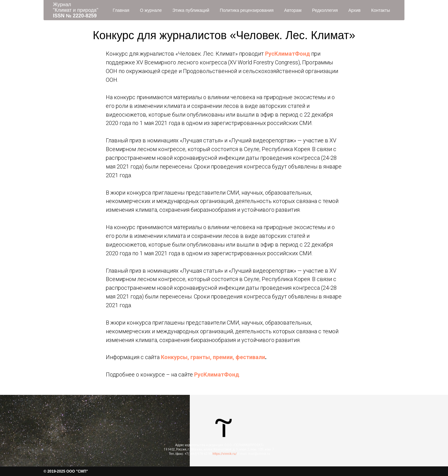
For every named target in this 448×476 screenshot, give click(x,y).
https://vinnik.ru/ (225, 454)
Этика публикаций (191, 10)
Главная (121, 10)
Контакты (380, 10)
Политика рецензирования (247, 10)
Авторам (293, 10)
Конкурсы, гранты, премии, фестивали (213, 357)
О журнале (151, 10)
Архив (355, 10)
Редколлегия (325, 10)
